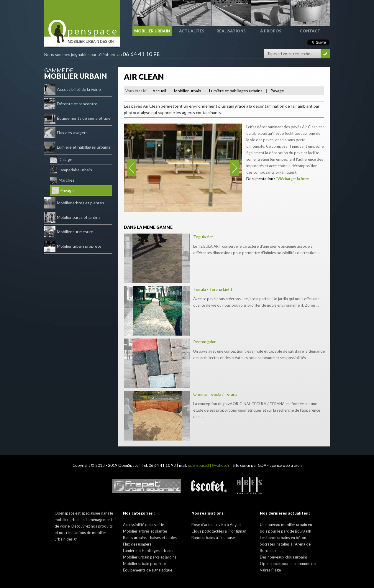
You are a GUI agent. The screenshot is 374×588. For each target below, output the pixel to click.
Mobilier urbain (188, 91)
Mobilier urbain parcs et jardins (150, 557)
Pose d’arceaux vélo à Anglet (216, 525)
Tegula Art (203, 237)
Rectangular (204, 342)
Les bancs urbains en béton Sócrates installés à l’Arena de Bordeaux (285, 544)
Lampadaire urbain (71, 170)
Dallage (61, 160)
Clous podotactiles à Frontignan (219, 531)
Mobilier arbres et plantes (74, 203)
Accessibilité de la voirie (73, 89)
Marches (62, 180)
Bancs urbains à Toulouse (213, 538)
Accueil (159, 91)
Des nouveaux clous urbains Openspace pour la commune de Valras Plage (288, 564)
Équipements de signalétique (77, 118)
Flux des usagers (66, 133)
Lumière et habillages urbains (77, 147)
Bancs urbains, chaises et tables (150, 538)
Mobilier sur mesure (69, 232)
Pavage (63, 190)
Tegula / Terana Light (213, 289)
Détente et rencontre (71, 104)
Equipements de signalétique (148, 570)
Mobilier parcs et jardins (72, 217)
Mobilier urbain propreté (73, 246)
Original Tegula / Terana (215, 394)
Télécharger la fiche (292, 179)
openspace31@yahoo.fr (209, 465)
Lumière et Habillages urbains (148, 551)
